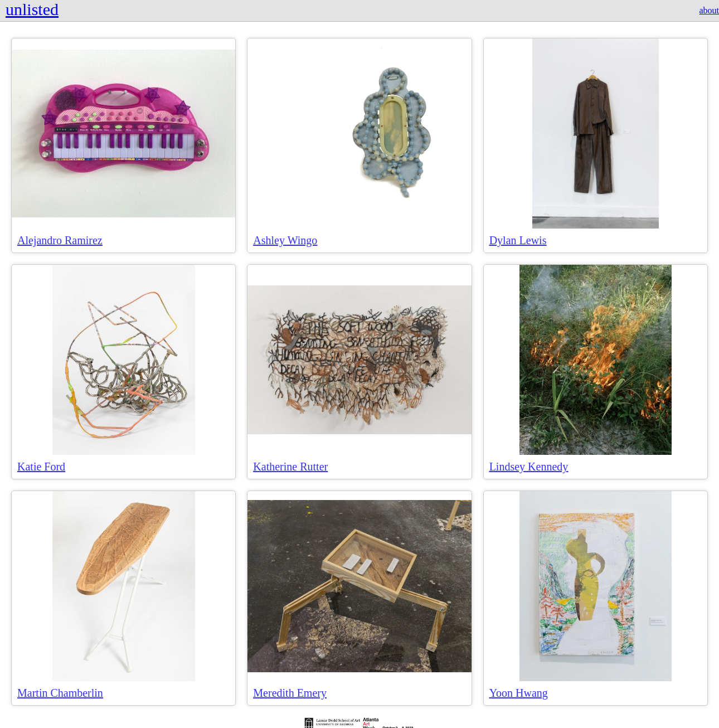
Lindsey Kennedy (529, 467)
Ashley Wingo (285, 240)
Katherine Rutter (290, 467)
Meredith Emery (290, 693)
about (709, 10)
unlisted (32, 9)
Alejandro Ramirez (60, 240)
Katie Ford (41, 467)
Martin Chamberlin (60, 693)
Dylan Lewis (518, 240)
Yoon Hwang (519, 693)
